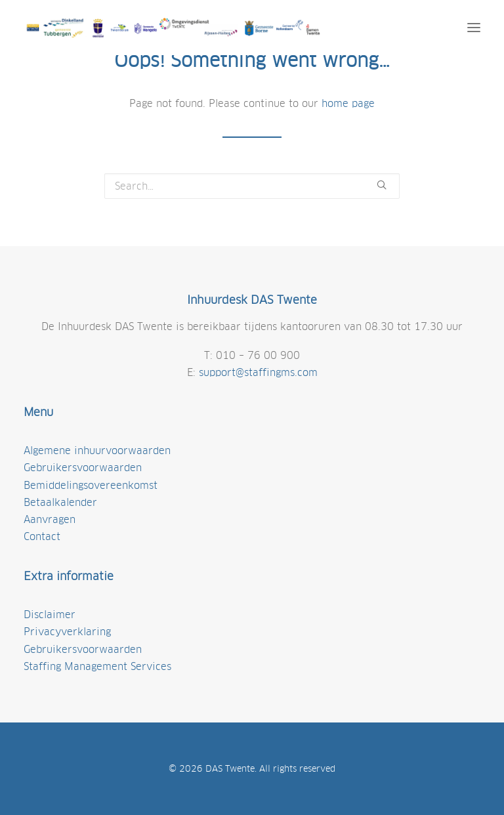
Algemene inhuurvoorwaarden (97, 450)
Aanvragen (50, 519)
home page (348, 103)
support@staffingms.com (258, 372)
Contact (42, 536)
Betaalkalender (60, 502)
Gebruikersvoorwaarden (83, 649)
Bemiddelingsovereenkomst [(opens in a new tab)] (91, 485)
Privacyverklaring (67, 632)
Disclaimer (50, 615)
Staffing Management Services (97, 666)
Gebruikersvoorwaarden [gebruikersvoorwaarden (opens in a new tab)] (83, 468)
